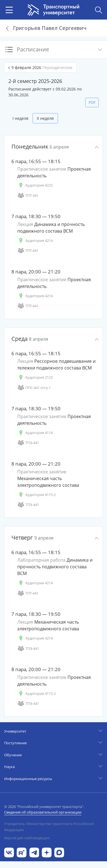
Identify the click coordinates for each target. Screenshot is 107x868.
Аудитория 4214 (35, 241)
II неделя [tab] (45, 118)
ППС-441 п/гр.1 (34, 388)
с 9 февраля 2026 (40, 67)
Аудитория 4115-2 (37, 495)
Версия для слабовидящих (27, 838)
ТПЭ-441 (28, 443)
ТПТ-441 (28, 251)
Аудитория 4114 (35, 433)
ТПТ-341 (28, 196)
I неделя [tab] (20, 118)
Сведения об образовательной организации (43, 812)
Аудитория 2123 (35, 377)
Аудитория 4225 (35, 185)
